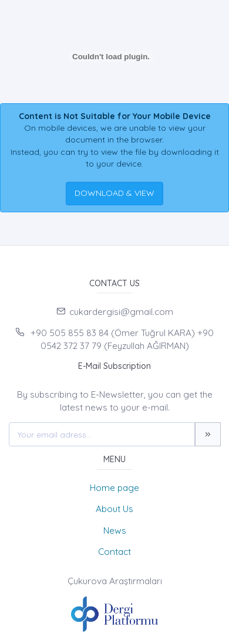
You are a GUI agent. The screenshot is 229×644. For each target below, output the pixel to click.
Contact (114, 552)
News (115, 531)
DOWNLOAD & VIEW (114, 193)
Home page (114, 488)
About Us (114, 509)
